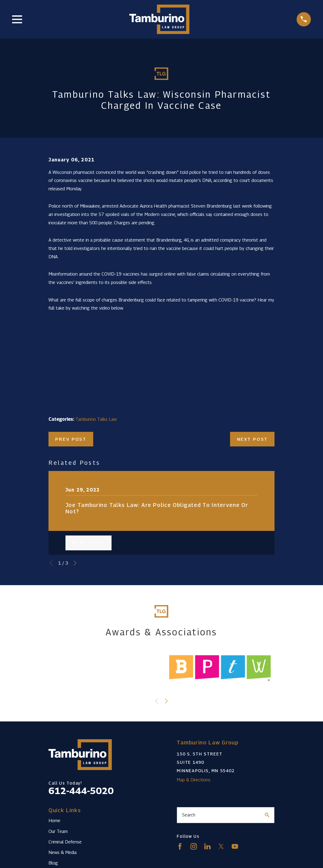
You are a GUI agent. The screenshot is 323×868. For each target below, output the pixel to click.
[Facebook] (180, 846)
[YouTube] (235, 846)
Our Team (58, 831)
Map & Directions (194, 780)
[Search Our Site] (267, 815)
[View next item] (75, 563)
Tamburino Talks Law (96, 419)
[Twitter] (221, 846)
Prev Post (71, 439)
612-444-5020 (81, 791)
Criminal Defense (65, 842)
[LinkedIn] (207, 846)
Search (189, 815)
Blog (53, 863)
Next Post (252, 439)
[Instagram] (194, 846)
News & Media (62, 852)
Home (54, 820)
